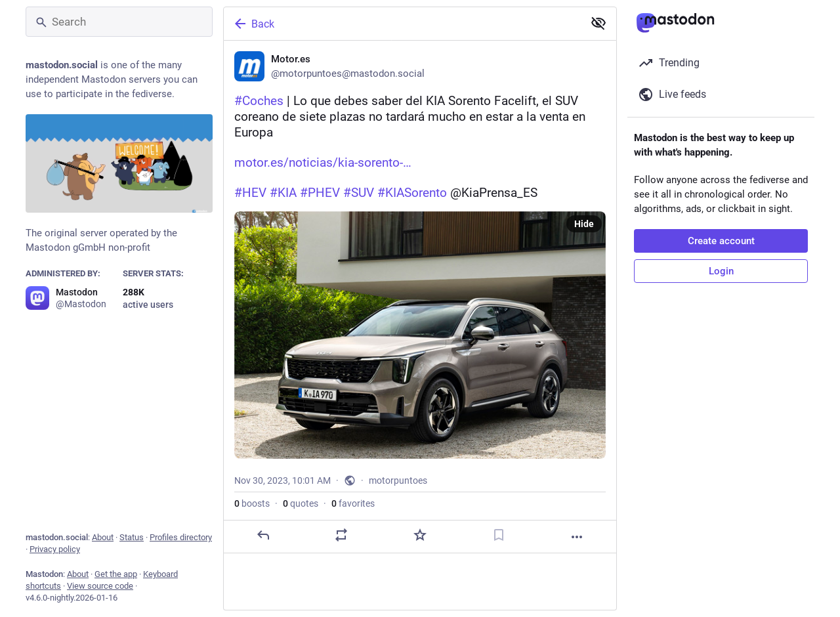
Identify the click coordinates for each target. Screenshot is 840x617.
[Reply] (263, 535)
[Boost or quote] (341, 535)
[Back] (402, 24)
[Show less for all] (598, 23)
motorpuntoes (398, 480)
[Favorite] (420, 535)
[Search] (119, 22)
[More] (577, 537)
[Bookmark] (499, 535)
